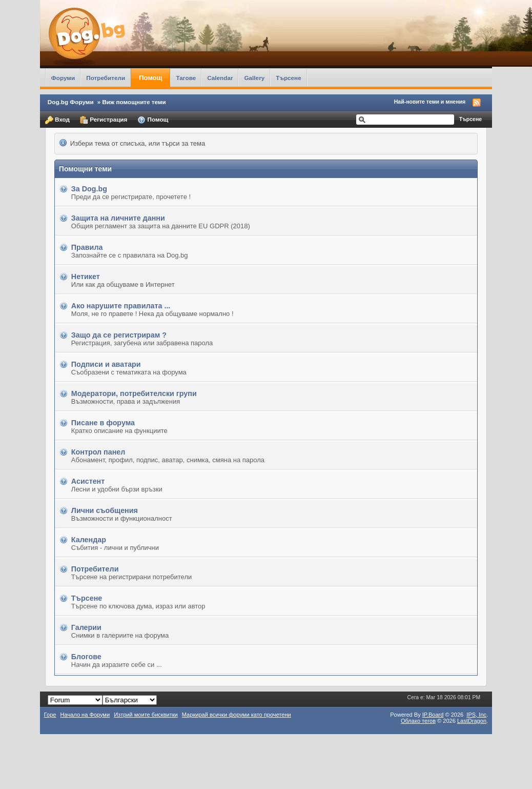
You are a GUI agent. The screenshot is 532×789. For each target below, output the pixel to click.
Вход (57, 120)
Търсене (289, 78)
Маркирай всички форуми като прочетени (237, 715)
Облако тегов (418, 721)
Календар (89, 540)
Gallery (254, 78)
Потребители (106, 78)
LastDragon (472, 721)
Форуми (63, 78)
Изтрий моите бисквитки (146, 715)
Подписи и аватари (106, 364)
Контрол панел (98, 452)
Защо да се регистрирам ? (119, 335)
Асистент (88, 481)
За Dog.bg (89, 189)
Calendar (220, 78)
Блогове (86, 657)
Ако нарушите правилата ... (121, 306)
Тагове (186, 78)
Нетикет (86, 277)
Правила (87, 247)
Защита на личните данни (118, 218)
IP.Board (433, 715)
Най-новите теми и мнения (430, 102)
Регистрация (104, 120)
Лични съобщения (105, 510)
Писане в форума (103, 423)
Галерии (86, 627)
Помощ (150, 78)
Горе (50, 715)
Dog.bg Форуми (71, 102)
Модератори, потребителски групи (134, 393)
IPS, (476, 715)
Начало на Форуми (85, 715)
